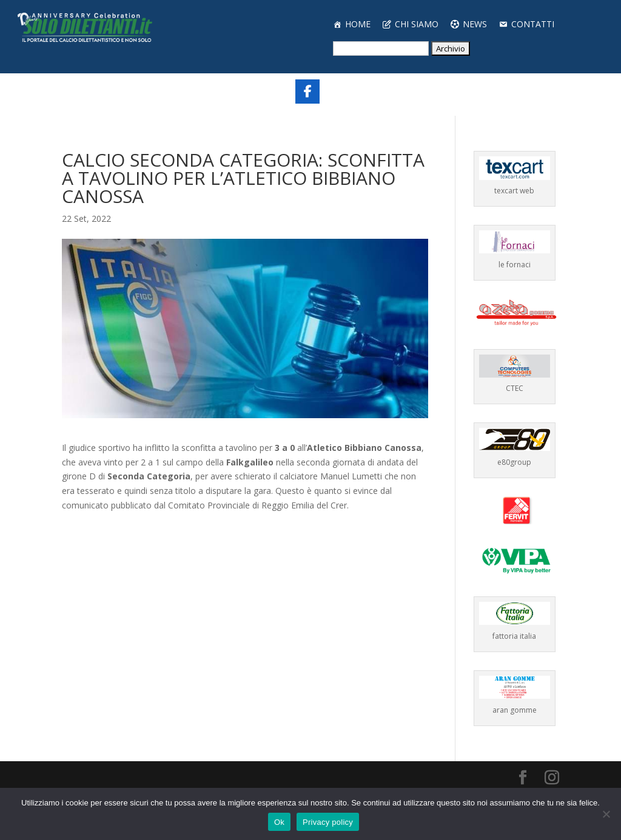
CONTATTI (533, 24)
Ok (279, 822)
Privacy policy (328, 822)
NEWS (475, 24)
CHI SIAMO (417, 24)
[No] (606, 814)
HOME (358, 24)
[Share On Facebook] (307, 92)
